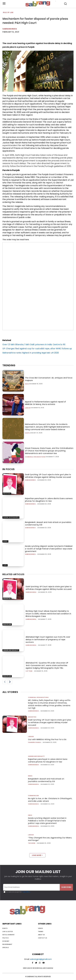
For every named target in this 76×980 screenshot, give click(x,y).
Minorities (7, 494)
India (27, 384)
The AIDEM (32, 843)
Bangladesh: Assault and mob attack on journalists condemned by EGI (46, 780)
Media (5, 541)
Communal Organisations (35, 457)
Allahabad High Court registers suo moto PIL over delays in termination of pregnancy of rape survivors (48, 640)
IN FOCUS (9, 469)
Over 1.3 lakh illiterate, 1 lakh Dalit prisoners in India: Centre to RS (34, 344)
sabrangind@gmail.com (41, 959)
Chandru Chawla (35, 742)
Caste (27, 433)
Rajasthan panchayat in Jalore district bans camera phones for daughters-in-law (49, 500)
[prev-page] (5, 682)
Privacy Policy (26, 892)
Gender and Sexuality (11, 517)
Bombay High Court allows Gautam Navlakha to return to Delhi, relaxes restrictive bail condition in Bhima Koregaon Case (48, 614)
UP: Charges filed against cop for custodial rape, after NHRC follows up (37, 349)
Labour (28, 408)
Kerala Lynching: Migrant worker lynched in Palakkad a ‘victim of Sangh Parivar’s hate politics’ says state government (49, 549)
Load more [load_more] (37, 855)
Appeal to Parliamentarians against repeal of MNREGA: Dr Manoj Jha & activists (46, 403)
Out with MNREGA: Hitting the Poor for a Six (47, 739)
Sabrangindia (10, 29)
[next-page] (10, 682)
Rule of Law (8, 13)
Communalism (33, 796)
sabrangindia (30, 480)
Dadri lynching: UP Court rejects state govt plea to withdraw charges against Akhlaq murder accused (48, 476)
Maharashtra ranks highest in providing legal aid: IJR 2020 (31, 353)
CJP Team (29, 671)
